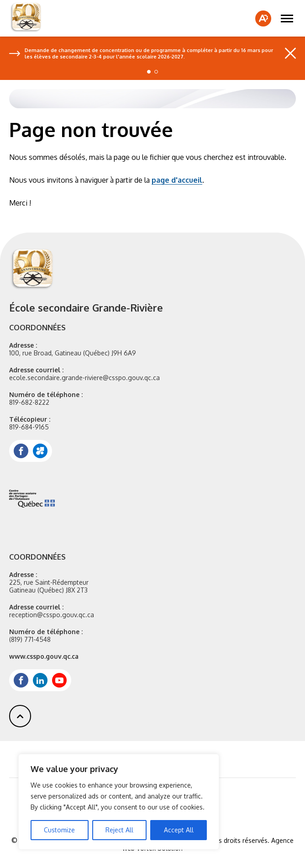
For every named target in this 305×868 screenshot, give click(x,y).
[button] (287, 18)
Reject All (119, 830)
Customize (59, 830)
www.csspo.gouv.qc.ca (44, 656)
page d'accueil (177, 180)
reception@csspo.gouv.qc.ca (52, 615)
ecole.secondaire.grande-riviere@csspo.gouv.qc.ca (84, 378)
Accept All (179, 830)
